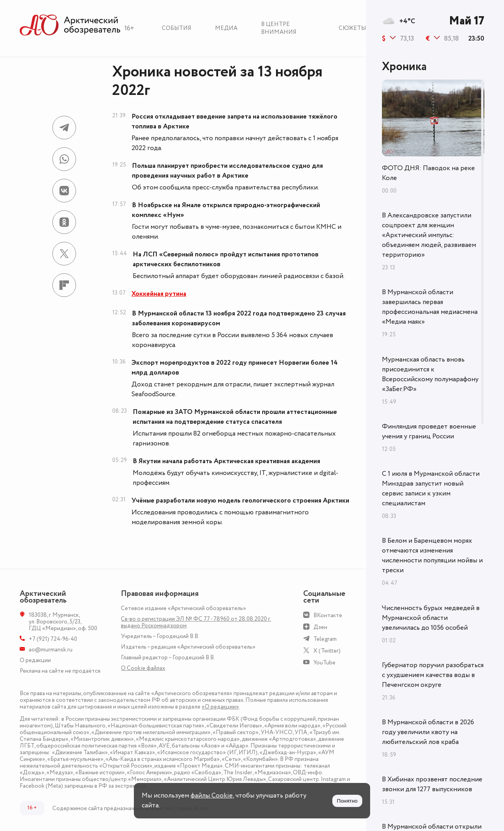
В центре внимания (279, 28)
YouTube (324, 663)
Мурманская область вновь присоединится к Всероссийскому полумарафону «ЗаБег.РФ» (430, 374)
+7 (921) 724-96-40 (53, 639)
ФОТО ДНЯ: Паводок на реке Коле (428, 173)
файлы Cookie (212, 796)
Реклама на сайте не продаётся (60, 671)
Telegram (325, 639)
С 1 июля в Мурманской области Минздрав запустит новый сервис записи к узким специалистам (431, 489)
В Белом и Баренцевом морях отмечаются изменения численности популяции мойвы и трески (432, 556)
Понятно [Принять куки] (347, 801)
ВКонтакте (328, 615)
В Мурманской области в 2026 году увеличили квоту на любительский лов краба (428, 732)
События (177, 28)
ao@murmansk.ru (51, 650)
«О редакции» (220, 707)
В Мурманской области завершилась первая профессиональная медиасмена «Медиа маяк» (430, 307)
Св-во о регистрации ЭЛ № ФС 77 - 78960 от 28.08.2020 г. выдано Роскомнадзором (196, 622)
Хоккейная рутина (159, 294)
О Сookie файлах (143, 668)
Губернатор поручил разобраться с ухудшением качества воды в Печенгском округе (433, 675)
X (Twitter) (327, 651)
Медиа (226, 28)
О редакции (35, 660)
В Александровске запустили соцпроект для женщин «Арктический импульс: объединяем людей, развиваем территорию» (429, 235)
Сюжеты (352, 28)
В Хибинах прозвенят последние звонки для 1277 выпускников (432, 784)
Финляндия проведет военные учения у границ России (429, 431)
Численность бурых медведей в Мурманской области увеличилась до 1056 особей (431, 618)
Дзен (320, 627)
